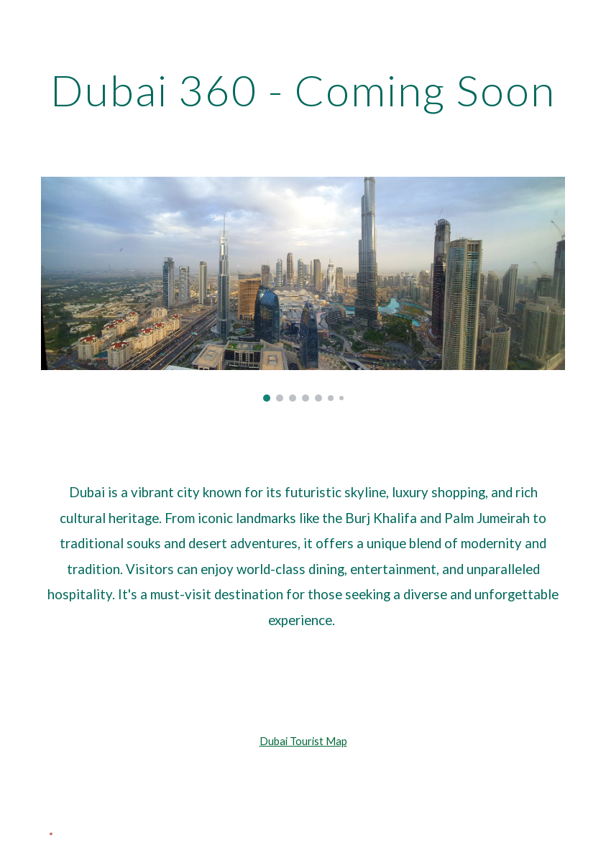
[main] (303, 90)
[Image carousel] (303, 289)
